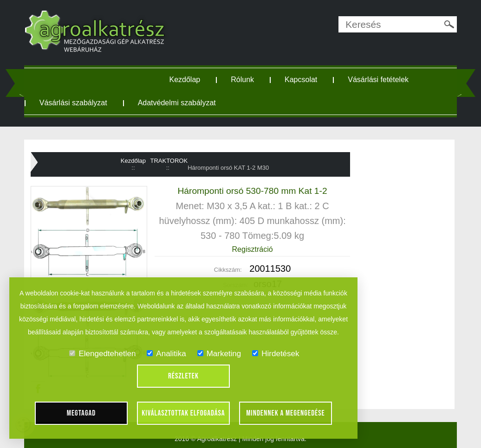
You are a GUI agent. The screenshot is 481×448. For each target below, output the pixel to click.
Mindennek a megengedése (286, 413)
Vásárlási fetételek (378, 80)
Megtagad (81, 413)
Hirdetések (276, 354)
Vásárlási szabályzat (73, 103)
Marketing (219, 354)
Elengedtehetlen (102, 354)
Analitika (166, 354)
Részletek (183, 376)
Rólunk (242, 80)
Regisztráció (253, 249)
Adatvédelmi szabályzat (177, 103)
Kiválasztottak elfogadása (183, 413)
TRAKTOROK (169, 161)
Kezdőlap (185, 80)
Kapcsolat (301, 80)
